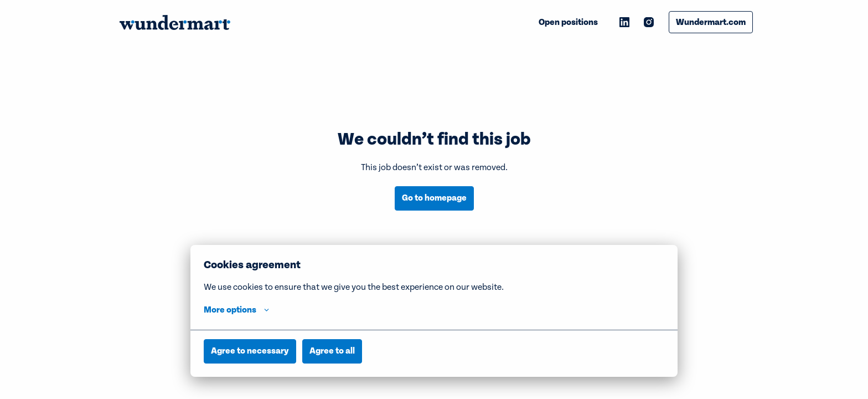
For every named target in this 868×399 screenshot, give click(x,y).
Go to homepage (434, 198)
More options (236, 310)
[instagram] (649, 22)
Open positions (568, 22)
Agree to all (332, 351)
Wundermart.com (711, 22)
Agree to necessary (250, 351)
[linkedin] (624, 22)
